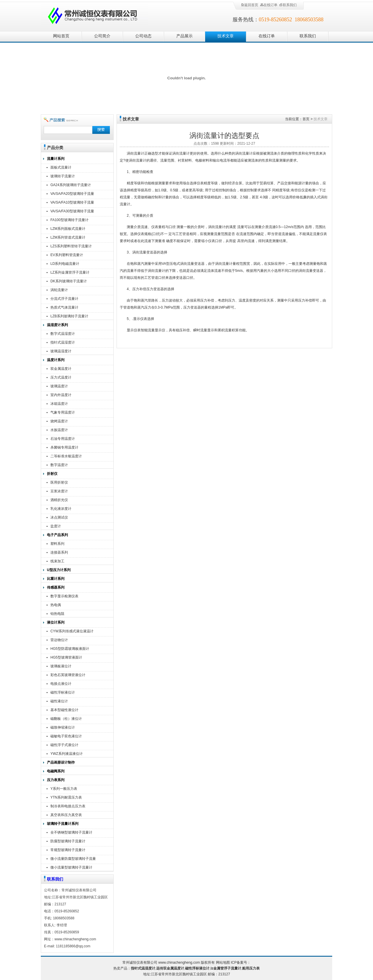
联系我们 (288, 5)
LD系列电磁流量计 (65, 264)
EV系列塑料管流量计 (67, 255)
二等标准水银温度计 (66, 456)
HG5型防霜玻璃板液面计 (70, 649)
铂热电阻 (57, 614)
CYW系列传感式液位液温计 (72, 631)
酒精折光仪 (59, 500)
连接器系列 (59, 552)
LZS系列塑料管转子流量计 (71, 246)
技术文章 (226, 36)
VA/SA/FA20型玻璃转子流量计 (72, 194)
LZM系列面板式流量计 (68, 229)
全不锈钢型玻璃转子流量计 (71, 832)
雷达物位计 (59, 640)
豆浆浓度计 (59, 491)
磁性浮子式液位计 (64, 745)
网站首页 (61, 36)
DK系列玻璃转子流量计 (69, 281)
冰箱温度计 (59, 404)
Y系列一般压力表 (64, 789)
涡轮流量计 (59, 290)
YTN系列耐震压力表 (66, 797)
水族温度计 (59, 430)
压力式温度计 (61, 377)
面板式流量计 (61, 167)
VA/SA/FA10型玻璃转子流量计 (72, 203)
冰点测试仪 (59, 517)
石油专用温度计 (63, 439)
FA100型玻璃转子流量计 (70, 220)
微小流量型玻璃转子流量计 (71, 867)
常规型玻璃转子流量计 (68, 850)
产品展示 (184, 36)
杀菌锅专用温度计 (64, 447)
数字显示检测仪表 (64, 596)
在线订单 (269, 5)
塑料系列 (57, 544)
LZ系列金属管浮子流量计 (70, 272)
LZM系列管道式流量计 (68, 237)
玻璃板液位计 (61, 666)
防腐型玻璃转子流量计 (68, 841)
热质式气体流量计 (64, 307)
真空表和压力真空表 (66, 815)
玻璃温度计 (59, 386)
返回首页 (249, 5)
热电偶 (56, 605)
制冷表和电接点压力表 (68, 806)
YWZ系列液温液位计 (67, 754)
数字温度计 (59, 465)
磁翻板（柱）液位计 (66, 719)
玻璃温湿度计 (61, 351)
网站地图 (223, 963)
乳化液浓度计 (61, 509)
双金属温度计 (61, 369)
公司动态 (143, 36)
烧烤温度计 (59, 421)
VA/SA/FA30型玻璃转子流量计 (72, 212)
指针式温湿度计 (63, 342)
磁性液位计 (59, 701)
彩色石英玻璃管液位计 (68, 675)
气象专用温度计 (63, 412)
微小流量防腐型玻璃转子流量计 (73, 859)
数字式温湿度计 (63, 334)
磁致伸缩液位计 (63, 727)
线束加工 (57, 561)
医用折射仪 (59, 482)
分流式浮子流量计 (64, 299)
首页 (306, 119)
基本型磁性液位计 (64, 710)
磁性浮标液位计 (63, 692)
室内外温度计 (61, 395)
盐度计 (56, 526)
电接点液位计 (61, 684)
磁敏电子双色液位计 (66, 736)
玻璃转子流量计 (63, 176)
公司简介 (102, 36)
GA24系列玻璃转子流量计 (71, 185)
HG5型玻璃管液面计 (66, 657)
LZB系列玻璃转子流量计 (69, 316)
